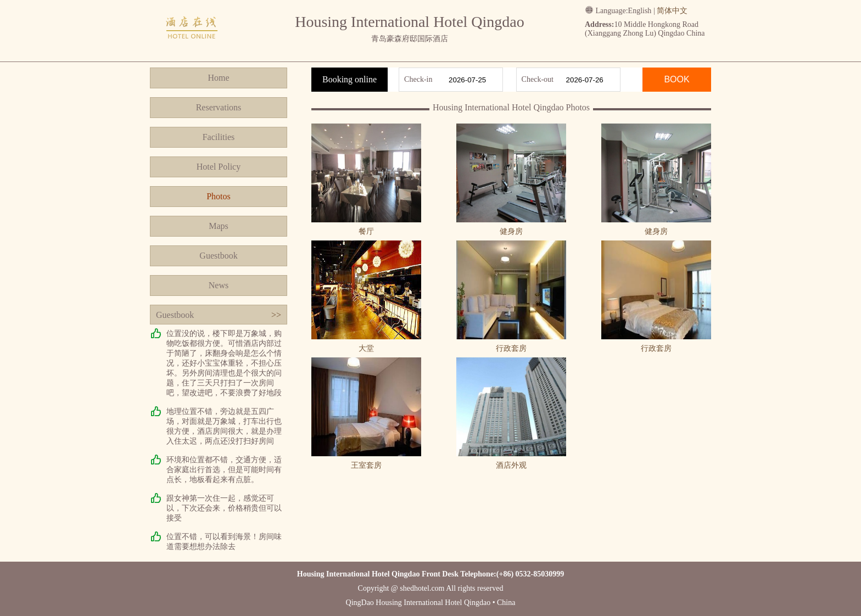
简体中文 (672, 11)
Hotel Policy (219, 167)
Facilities (219, 137)
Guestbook (218, 256)
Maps (219, 226)
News (219, 285)
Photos (219, 196)
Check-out (538, 79)
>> (276, 315)
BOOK (677, 79)
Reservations (219, 107)
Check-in (418, 79)
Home (218, 78)
